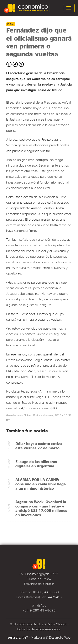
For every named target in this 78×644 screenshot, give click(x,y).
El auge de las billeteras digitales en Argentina (36, 464)
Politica (38, 415)
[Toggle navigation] (69, 8)
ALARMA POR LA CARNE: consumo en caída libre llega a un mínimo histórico (41, 484)
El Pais (28, 415)
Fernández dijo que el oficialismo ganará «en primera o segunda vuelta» (39, 42)
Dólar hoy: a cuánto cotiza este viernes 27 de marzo (39, 446)
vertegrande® (18, 637)
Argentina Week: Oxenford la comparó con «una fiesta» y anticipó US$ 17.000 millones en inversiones (41, 508)
